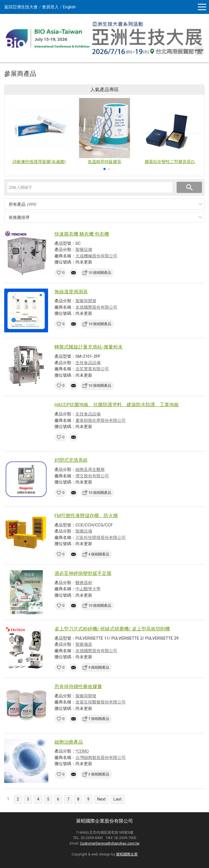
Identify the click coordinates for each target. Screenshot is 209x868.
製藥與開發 (86, 301)
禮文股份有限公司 (92, 476)
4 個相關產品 (99, 554)
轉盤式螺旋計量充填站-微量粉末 (89, 347)
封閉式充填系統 (71, 460)
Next (101, 799)
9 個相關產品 (99, 667)
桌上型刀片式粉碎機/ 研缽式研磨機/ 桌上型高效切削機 (112, 629)
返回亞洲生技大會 (21, 7)
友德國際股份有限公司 (96, 307)
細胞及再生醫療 (90, 470)
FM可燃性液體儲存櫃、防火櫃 (86, 516)
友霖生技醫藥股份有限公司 (101, 702)
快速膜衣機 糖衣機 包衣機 (82, 234)
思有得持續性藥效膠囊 (78, 686)
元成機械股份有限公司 (96, 256)
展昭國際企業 (127, 854)
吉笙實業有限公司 (92, 369)
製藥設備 (84, 250)
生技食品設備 (88, 363)
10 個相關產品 (100, 273)
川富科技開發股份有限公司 (101, 538)
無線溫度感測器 (71, 292)
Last (117, 799)
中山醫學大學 (88, 589)
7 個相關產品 (99, 719)
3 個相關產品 (99, 774)
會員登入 (50, 7)
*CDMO (82, 751)
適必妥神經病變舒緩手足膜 (83, 573)
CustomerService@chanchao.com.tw (110, 843)
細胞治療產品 (69, 742)
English (69, 7)
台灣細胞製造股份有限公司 (101, 758)
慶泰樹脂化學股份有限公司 (101, 420)
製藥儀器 (84, 644)
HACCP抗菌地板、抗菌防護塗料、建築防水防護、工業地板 (117, 405)
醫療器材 (84, 583)
